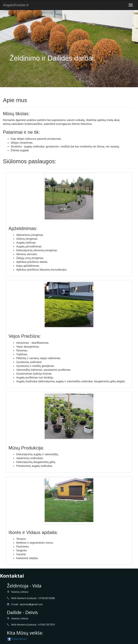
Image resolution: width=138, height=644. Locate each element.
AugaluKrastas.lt (16, 5)
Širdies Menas (17, 639)
